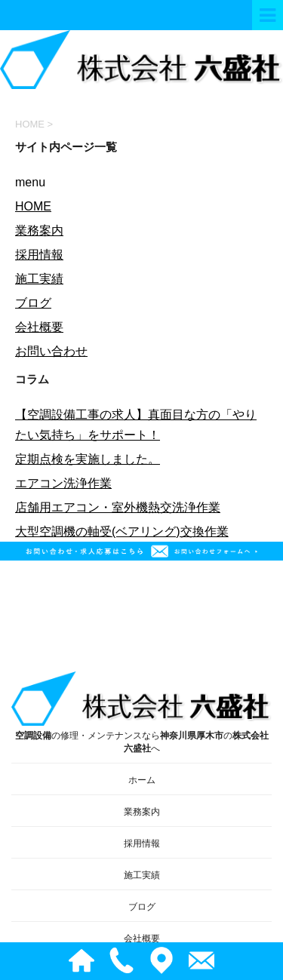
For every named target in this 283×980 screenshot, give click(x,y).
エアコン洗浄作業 (63, 483)
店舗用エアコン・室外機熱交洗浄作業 (118, 507)
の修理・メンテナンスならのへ (141, 713)
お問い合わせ (51, 351)
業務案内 (39, 230)
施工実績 (39, 279)
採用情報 (39, 255)
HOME (33, 206)
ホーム (142, 780)
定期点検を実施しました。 (88, 459)
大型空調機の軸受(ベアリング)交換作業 (122, 531)
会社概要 (39, 327)
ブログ (33, 303)
